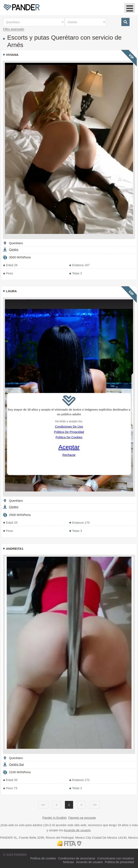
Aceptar (69, 447)
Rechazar (69, 455)
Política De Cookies (69, 437)
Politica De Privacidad (69, 432)
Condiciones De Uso (69, 427)
